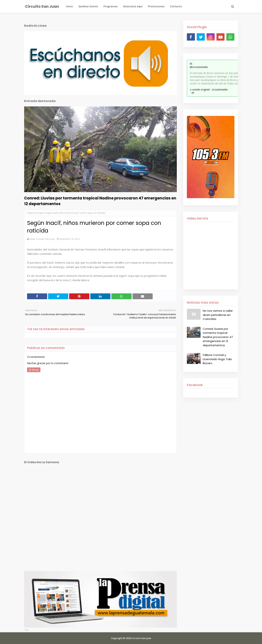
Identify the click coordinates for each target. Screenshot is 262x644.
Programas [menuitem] (111, 6)
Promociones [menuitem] (156, 6)
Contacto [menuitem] (176, 6)
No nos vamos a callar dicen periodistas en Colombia (218, 315)
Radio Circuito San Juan (42, 239)
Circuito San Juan (42, 6)
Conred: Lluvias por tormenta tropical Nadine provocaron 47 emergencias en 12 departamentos (100, 201)
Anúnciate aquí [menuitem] (133, 6)
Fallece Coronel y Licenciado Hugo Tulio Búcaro (217, 359)
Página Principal (35, 213)
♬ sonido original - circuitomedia (209, 89)
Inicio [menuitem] (70, 6)
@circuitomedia (199, 67)
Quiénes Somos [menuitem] (88, 6)
